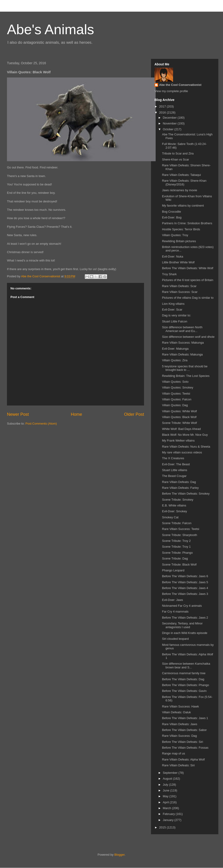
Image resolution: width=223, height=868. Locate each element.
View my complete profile (171, 91)
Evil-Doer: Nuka (172, 256)
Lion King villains (173, 304)
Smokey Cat (170, 517)
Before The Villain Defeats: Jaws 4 (185, 588)
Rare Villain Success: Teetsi (180, 529)
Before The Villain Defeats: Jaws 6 (185, 576)
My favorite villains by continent (183, 206)
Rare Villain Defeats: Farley (180, 488)
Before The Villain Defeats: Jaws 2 (185, 618)
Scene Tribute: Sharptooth (179, 535)
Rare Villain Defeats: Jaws (180, 724)
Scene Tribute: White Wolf (179, 423)
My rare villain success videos (182, 452)
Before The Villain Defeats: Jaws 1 (185, 718)
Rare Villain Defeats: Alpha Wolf (183, 759)
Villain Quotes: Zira (175, 360)
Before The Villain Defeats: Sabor (184, 730)
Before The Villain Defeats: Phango (185, 685)
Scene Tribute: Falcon (177, 523)
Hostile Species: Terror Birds (181, 229)
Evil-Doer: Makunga (175, 349)
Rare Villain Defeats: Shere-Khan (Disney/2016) (184, 183)
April (166, 802)
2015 (163, 827)
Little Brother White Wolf (178, 262)
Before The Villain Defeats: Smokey (186, 494)
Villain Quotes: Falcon (177, 399)
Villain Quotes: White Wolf (179, 411)
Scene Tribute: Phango (177, 553)
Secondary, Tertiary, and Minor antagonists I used (182, 625)
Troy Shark (169, 274)
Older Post (134, 414)
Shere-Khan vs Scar (175, 159)
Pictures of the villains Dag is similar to (188, 298)
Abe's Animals (51, 29)
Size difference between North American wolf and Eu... (182, 329)
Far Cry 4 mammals (175, 612)
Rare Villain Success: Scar (180, 292)
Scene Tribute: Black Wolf (179, 565)
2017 (163, 106)
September (171, 773)
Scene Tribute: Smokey (177, 500)
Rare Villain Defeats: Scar (179, 286)
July (166, 785)
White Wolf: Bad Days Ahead (181, 429)
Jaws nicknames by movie (179, 190)
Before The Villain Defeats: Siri (182, 742)
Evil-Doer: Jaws (172, 600)
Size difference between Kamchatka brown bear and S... (186, 665)
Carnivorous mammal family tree (184, 673)
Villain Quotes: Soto (175, 382)
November (170, 123)
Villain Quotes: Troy (175, 235)
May (166, 796)
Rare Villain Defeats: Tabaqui (181, 175)
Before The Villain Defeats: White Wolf (187, 268)
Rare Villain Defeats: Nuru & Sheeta (186, 447)
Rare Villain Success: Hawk (180, 706)
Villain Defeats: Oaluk (176, 712)
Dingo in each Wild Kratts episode (185, 633)
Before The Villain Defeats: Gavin (184, 691)
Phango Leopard (173, 570)
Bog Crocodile (171, 212)
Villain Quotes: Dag (175, 405)
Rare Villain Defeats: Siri (178, 765)
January (169, 820)
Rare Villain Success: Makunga (183, 343)
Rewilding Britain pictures (179, 241)
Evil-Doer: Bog (172, 217)
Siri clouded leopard (175, 639)
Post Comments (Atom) (41, 424)
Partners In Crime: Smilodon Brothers (187, 223)
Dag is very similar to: (176, 315)
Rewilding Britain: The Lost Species (186, 376)
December (170, 118)
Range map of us (173, 753)
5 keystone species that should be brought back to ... (185, 368)
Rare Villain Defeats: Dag (179, 482)
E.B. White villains (174, 505)
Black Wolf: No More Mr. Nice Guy (185, 435)
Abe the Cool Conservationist (180, 85)
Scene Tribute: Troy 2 (176, 541)
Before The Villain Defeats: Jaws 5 (185, 582)
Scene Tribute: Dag (175, 558)
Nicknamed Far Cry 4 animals (182, 606)
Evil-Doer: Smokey (174, 511)
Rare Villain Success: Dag (179, 736)
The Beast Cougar (174, 476)
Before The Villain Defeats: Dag (183, 679)
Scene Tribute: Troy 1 (176, 547)
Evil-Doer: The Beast (176, 464)
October (169, 129)
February (169, 814)
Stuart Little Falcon (174, 321)
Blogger (119, 855)
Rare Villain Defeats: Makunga (182, 354)
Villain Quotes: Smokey (177, 387)
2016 (163, 112)
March (167, 808)
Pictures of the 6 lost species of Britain (187, 280)
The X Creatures (173, 458)
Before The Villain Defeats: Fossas (185, 748)
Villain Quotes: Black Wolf (179, 417)
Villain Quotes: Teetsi (176, 394)
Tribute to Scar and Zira (178, 153)
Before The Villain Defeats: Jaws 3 (185, 594)
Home (77, 414)
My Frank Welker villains (178, 441)
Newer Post (18, 414)
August (168, 779)
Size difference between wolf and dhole (188, 337)
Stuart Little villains (174, 470)
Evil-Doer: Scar (172, 310)
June (167, 790)
